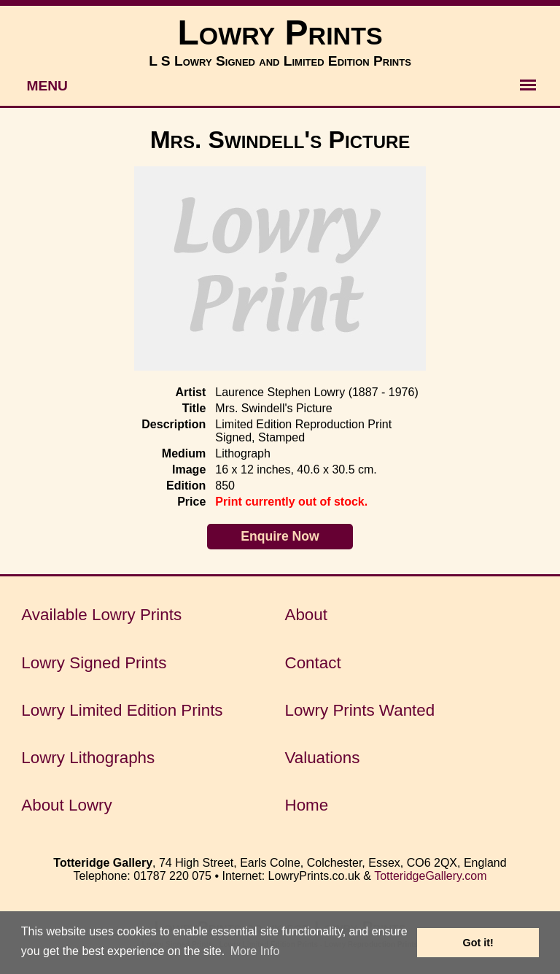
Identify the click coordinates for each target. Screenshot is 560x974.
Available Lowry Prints (101, 615)
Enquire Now (280, 536)
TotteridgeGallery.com (430, 876)
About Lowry (66, 805)
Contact (312, 663)
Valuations (322, 758)
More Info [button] (255, 951)
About (306, 615)
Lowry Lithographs (88, 758)
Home (306, 805)
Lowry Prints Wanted (359, 710)
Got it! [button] (478, 943)
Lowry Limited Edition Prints (122, 710)
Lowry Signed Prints (94, 663)
